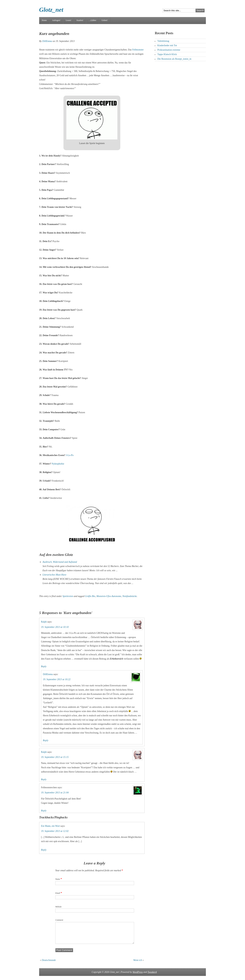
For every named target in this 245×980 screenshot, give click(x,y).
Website (58, 907)
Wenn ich (138, 964)
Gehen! (105, 20)
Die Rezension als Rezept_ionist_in (174, 59)
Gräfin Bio (90, 596)
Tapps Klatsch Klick (167, 54)
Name (58, 879)
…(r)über (92, 20)
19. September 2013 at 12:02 (55, 831)
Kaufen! (80, 20)
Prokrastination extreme (169, 50)
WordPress (138, 976)
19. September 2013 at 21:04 (55, 793)
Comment (59, 920)
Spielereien (68, 596)
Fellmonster (138, 50)
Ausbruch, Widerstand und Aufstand (60, 562)
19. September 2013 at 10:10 (55, 627)
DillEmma (47, 41)
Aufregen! (56, 20)
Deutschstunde (49, 964)
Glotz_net (51, 10)
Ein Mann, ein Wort (50, 826)
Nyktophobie (58, 464)
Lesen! (68, 20)
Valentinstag (163, 41)
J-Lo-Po (70, 455)
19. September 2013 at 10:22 (57, 679)
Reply (44, 666)
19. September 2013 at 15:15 (55, 757)
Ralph (44, 622)
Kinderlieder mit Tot (167, 45)
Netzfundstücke (130, 596)
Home (44, 20)
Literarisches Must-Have (54, 575)
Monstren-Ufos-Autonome (109, 596)
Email (58, 893)
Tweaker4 (152, 976)
